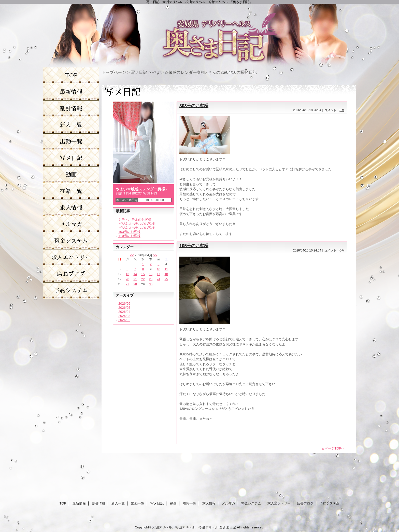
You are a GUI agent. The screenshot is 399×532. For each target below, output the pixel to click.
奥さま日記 (228, 527)
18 (166, 274)
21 (135, 279)
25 (166, 279)
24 (158, 279)
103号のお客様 (129, 232)
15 (143, 274)
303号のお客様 (194, 106)
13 (127, 274)
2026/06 (124, 304)
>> (155, 255)
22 (143, 279)
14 (135, 274)
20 (127, 279)
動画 (173, 503)
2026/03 (124, 316)
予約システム (330, 503)
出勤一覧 (138, 503)
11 (166, 269)
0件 (342, 110)
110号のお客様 (129, 236)
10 (158, 269)
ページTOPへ (335, 448)
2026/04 (124, 312)
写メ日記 (139, 72)
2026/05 (124, 308)
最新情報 (79, 503)
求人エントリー (279, 503)
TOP (71, 76)
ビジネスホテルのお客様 (137, 224)
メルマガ (229, 503)
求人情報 (209, 503)
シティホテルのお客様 (135, 220)
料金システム (251, 503)
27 (127, 284)
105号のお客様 (194, 246)
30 (151, 284)
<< (132, 255)
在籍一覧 (190, 503)
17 (158, 274)
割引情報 (98, 503)
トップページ (114, 72)
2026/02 (124, 320)
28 (135, 284)
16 (151, 274)
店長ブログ (305, 503)
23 (151, 279)
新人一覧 (118, 503)
